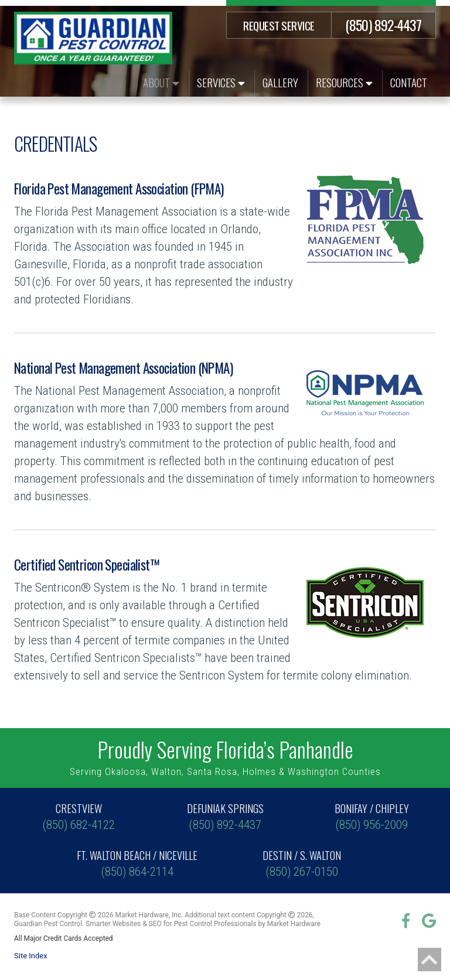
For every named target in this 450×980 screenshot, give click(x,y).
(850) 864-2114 (137, 863)
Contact (409, 82)
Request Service (279, 25)
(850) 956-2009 (371, 816)
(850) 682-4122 (79, 816)
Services (221, 82)
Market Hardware (294, 924)
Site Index (31, 956)
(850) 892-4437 (383, 25)
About (161, 82)
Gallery (280, 82)
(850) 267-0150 (302, 863)
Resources (344, 82)
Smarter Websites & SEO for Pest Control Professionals (171, 924)
